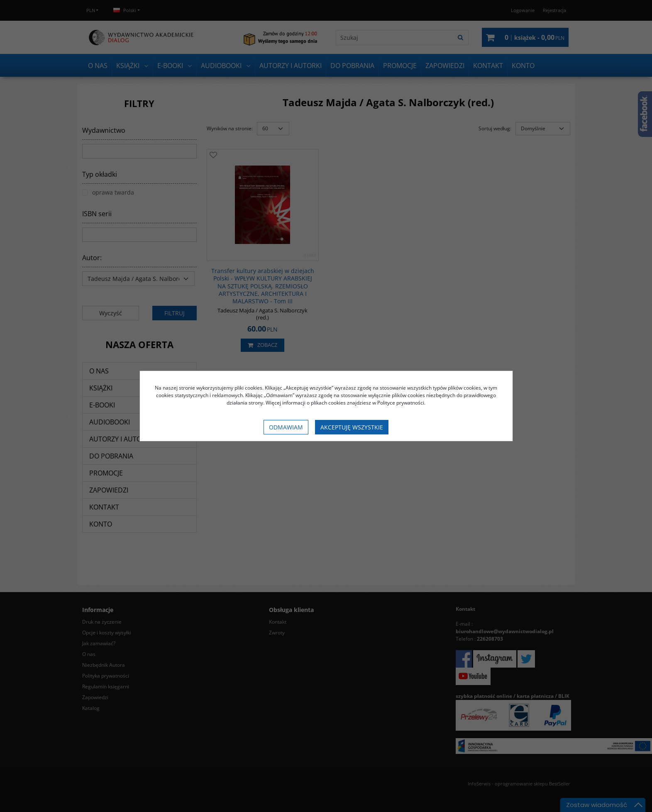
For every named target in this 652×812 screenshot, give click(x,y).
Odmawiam (286, 427)
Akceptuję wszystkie (352, 427)
